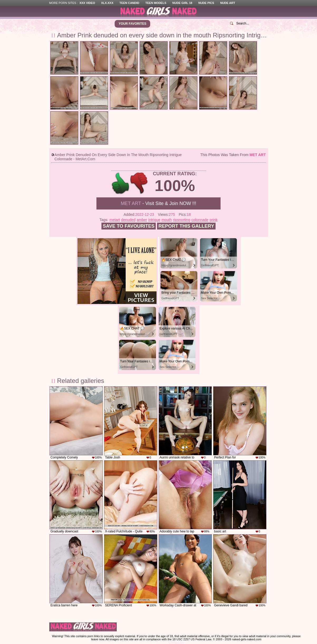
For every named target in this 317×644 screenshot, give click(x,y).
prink (213, 220)
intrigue (154, 220)
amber (142, 220)
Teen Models (156, 3)
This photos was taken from (233, 155)
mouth (167, 220)
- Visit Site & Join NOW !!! (158, 203)
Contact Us (176, 642)
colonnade (200, 220)
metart (115, 220)
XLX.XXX (107, 3)
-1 (139, 183)
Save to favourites (129, 226)
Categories (165, 24)
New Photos (72, 24)
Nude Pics (206, 3)
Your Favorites (132, 24)
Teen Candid (129, 3)
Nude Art (228, 3)
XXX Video (87, 3)
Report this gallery (186, 226)
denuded (128, 220)
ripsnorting (181, 220)
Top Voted (101, 24)
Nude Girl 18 (182, 3)
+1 (121, 183)
